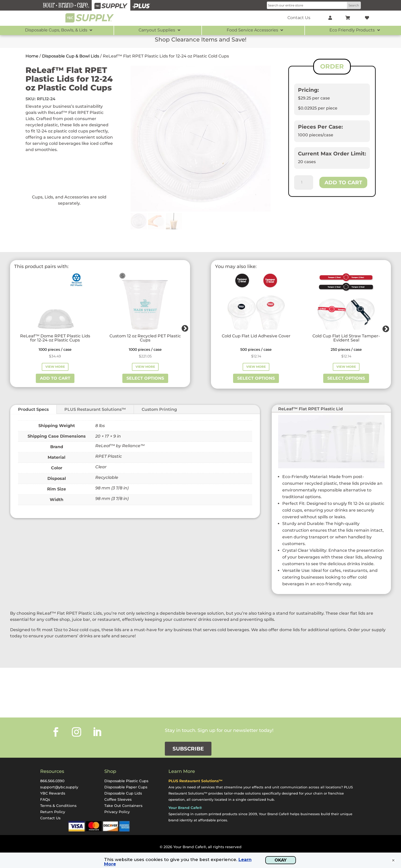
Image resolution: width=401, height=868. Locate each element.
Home (32, 56)
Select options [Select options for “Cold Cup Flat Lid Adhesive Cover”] (256, 378)
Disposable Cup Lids (123, 793)
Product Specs (33, 409)
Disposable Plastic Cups (126, 781)
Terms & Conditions (58, 806)
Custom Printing (159, 409)
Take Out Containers (123, 806)
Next (184, 327)
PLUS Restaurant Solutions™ (95, 409)
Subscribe (188, 749)
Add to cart (343, 182)
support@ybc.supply (59, 787)
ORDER (332, 66)
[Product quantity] (304, 182)
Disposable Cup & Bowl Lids (71, 56)
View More (55, 367)
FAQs (45, 799)
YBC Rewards (53, 793)
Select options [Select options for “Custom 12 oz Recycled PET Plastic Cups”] (145, 378)
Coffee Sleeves (118, 799)
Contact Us (50, 818)
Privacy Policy (117, 812)
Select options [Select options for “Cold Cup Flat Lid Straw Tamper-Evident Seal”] (346, 378)
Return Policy (53, 812)
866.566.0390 (52, 781)
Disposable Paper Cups (126, 787)
